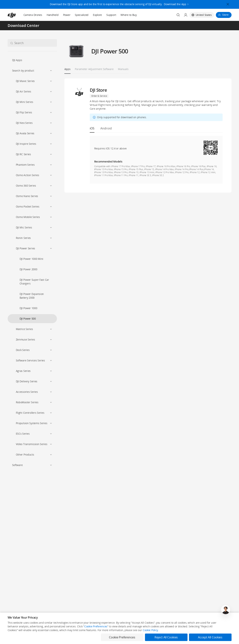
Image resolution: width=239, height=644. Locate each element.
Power (67, 15)
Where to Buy (129, 15)
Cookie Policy (150, 640)
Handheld (53, 15)
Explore (97, 15)
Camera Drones (33, 15)
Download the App (175, 2)
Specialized (82, 15)
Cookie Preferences (96, 637)
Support (111, 15)
